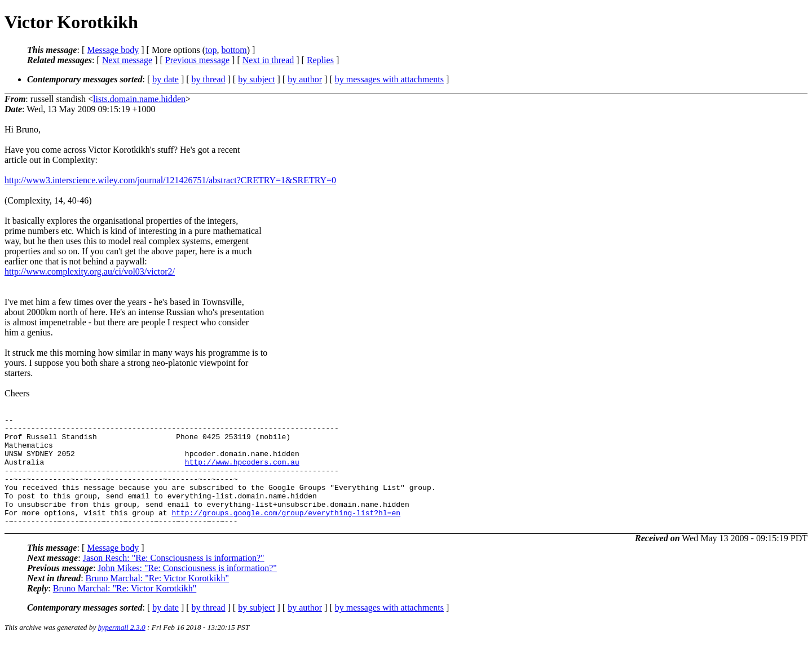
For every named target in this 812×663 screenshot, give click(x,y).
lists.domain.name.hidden (139, 99)
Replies (320, 60)
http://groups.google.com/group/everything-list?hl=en (286, 533)
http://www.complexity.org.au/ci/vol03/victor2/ (90, 271)
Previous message (197, 60)
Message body (113, 50)
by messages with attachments (389, 79)
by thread (209, 79)
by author (305, 79)
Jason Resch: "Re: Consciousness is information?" (174, 580)
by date (166, 79)
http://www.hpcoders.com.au (242, 472)
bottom (234, 50)
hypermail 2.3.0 (122, 649)
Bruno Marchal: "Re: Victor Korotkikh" (157, 600)
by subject (256, 79)
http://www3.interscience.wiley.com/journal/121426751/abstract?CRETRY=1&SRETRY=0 (170, 180)
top (211, 50)
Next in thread (268, 60)
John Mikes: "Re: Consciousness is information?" (187, 590)
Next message (127, 60)
